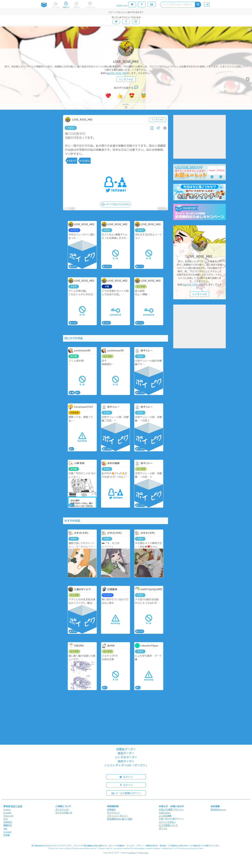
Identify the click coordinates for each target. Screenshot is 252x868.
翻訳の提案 (17, 806)
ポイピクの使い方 (64, 813)
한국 (6, 819)
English (7, 809)
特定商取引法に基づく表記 (120, 819)
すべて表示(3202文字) (115, 204)
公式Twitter (165, 813)
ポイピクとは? (62, 809)
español (7, 813)
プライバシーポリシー (118, 816)
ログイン (126, 777)
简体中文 (8, 822)
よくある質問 (165, 816)
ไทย (5, 829)
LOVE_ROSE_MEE (126, 62)
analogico (132, 853)
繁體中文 (8, 825)
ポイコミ (163, 828)
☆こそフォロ (126, 79)
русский (7, 832)
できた (71, 128)
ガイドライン (113, 813)
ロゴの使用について (168, 825)
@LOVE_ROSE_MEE (117, 73)
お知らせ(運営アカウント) (171, 809)
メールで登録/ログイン (126, 793)
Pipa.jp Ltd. (144, 853)
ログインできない (167, 822)
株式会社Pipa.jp (218, 809)
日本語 (7, 835)
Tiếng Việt (8, 816)
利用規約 (111, 809)
